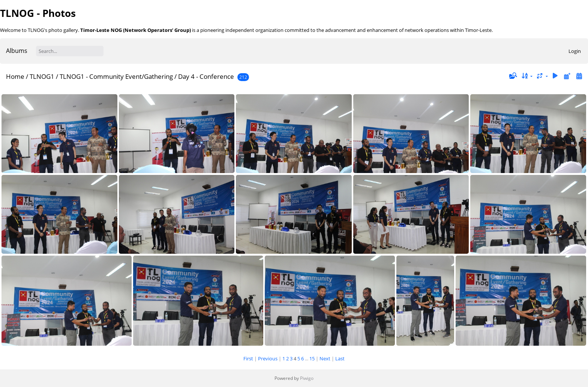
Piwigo (307, 378)
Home (15, 76)
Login (575, 51)
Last (340, 358)
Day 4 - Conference (206, 76)
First (248, 358)
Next (325, 358)
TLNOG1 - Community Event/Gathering (116, 76)
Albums (17, 51)
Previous (268, 358)
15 (312, 358)
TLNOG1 (42, 76)
